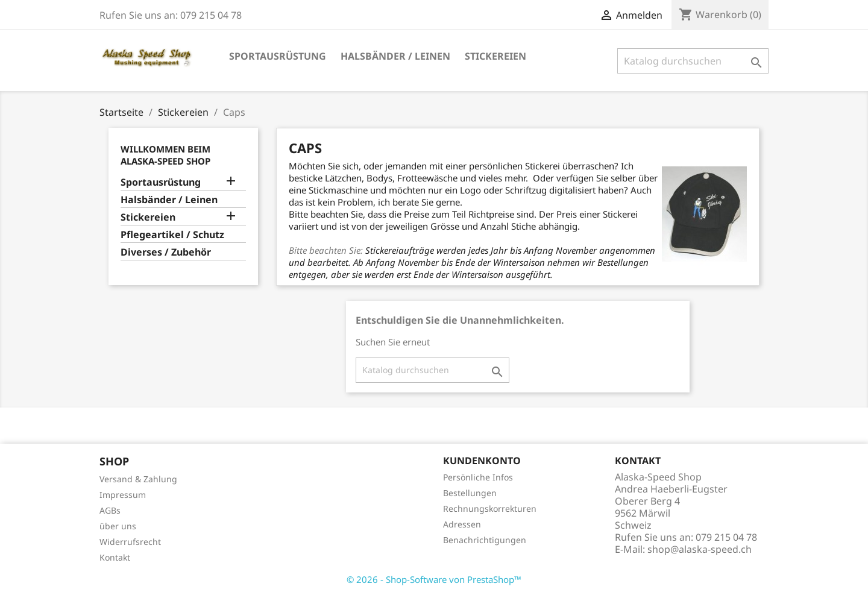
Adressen (462, 524)
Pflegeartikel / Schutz (172, 235)
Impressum (123, 495)
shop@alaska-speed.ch (700, 549)
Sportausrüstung (278, 56)
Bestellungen (470, 493)
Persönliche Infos (478, 477)
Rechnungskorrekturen (490, 508)
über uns (118, 526)
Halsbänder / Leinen (395, 56)
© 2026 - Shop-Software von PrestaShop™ (434, 579)
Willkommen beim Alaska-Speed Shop (165, 155)
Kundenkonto (482, 461)
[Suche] (693, 61)
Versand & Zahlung (138, 479)
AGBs (110, 510)
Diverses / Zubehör (166, 252)
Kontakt (115, 557)
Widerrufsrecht (130, 542)
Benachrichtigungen (485, 540)
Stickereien (495, 56)
